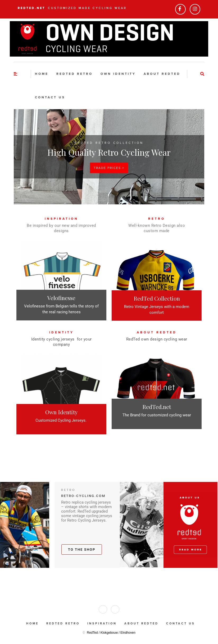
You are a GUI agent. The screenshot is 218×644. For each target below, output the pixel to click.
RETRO (157, 219)
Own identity (118, 74)
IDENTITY (62, 332)
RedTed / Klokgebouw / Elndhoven (111, 633)
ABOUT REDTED (157, 332)
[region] (109, 157)
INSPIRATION (62, 219)
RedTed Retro (74, 74)
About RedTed (162, 74)
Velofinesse (61, 298)
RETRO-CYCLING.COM (83, 496)
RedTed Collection (157, 298)
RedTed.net (31, 8)
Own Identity (62, 412)
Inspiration (102, 623)
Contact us (50, 97)
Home (42, 74)
